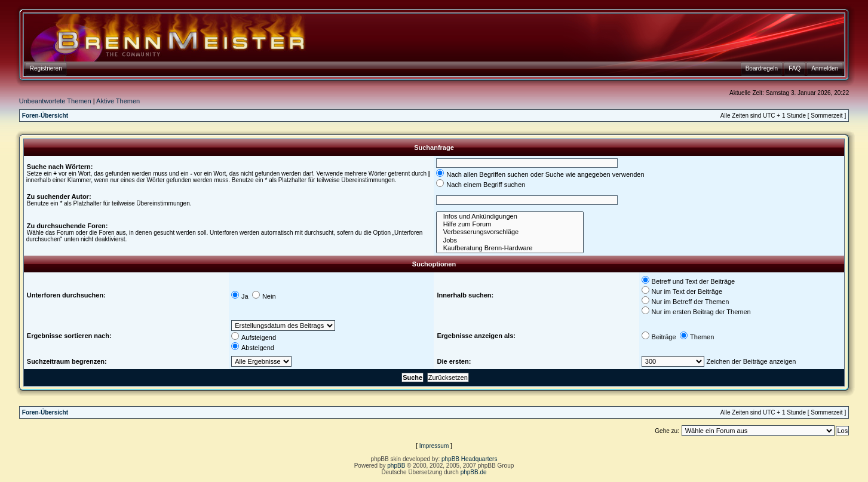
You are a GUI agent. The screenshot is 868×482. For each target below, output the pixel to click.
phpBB (396, 466)
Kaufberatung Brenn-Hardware (510, 248)
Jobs (510, 240)
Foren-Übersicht (45, 116)
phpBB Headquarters (469, 459)
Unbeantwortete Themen (55, 101)
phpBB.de (474, 472)
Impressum (434, 446)
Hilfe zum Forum (510, 224)
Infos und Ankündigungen (510, 217)
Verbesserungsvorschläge (510, 232)
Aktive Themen (118, 101)
